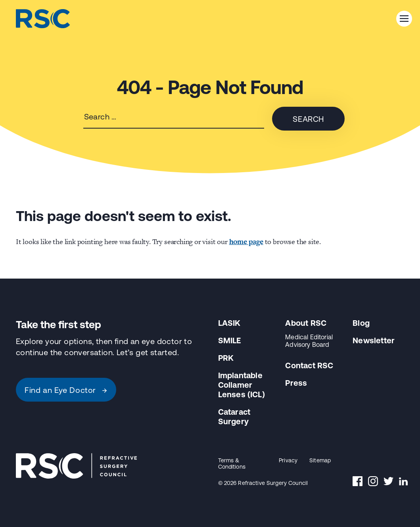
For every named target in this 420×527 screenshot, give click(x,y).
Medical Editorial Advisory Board (309, 341)
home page (246, 241)
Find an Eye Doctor (66, 390)
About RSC (306, 323)
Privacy (288, 460)
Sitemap (320, 460)
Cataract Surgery (234, 416)
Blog (361, 323)
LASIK (229, 323)
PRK (226, 358)
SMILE (230, 340)
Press (296, 383)
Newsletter (374, 340)
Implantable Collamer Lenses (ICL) (242, 385)
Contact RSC (309, 365)
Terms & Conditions (232, 464)
